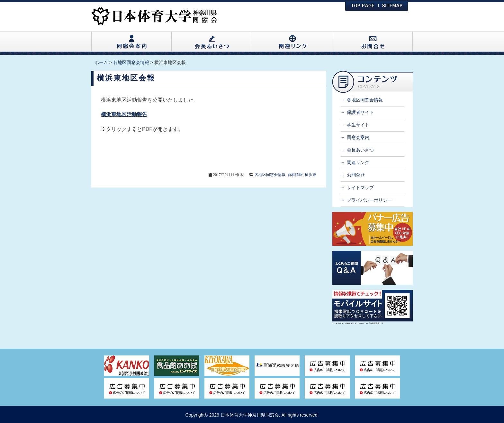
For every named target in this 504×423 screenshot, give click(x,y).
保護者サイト (360, 112)
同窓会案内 (358, 137)
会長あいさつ (360, 150)
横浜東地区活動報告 (124, 114)
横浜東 (310, 175)
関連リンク (358, 162)
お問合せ (356, 175)
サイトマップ (360, 188)
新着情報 (295, 175)
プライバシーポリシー (369, 200)
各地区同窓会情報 (270, 175)
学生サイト (358, 125)
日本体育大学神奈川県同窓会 (250, 415)
